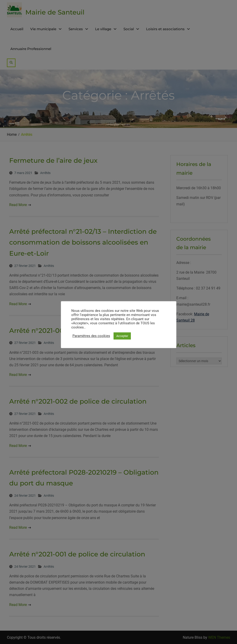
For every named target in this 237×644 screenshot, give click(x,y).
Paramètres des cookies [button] (91, 336)
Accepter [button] (122, 336)
